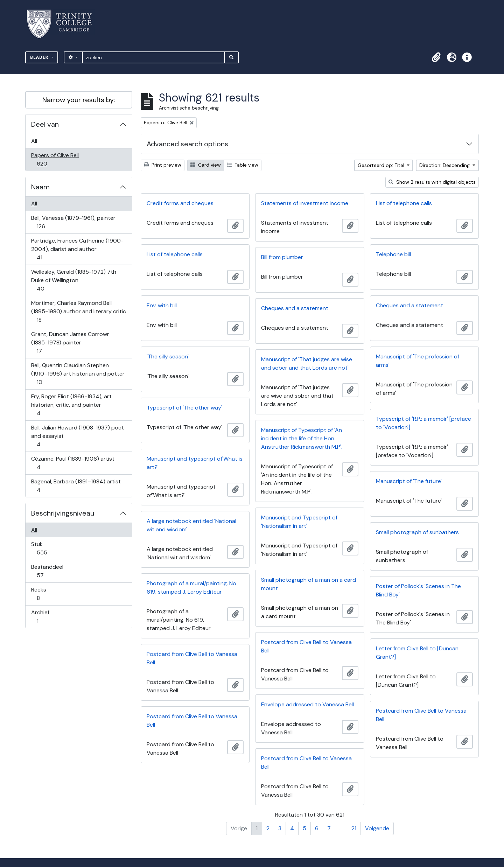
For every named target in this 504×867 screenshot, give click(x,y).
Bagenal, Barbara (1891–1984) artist (76, 486)
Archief (42, 617)
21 (354, 828)
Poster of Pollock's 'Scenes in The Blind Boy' (418, 590)
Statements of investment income (305, 203)
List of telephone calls (404, 203)
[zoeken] (153, 57)
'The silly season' (168, 356)
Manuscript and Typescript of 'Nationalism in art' (299, 522)
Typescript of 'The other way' (184, 408)
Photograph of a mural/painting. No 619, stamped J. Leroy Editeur (191, 588)
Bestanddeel (47, 571)
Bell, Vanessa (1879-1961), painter (73, 222)
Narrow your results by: (79, 100)
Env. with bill (162, 305)
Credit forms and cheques (180, 203)
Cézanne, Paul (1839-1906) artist (73, 463)
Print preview (163, 165)
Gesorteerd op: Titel (382, 165)
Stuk (47, 548)
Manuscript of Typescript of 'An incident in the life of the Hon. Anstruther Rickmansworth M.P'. (302, 438)
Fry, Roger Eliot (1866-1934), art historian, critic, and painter (71, 405)
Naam (40, 187)
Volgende (377, 828)
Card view (206, 165)
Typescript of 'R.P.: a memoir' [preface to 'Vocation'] (423, 423)
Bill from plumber (282, 257)
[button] (436, 57)
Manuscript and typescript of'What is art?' (195, 463)
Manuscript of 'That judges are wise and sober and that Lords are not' (307, 363)
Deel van (45, 124)
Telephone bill (393, 254)
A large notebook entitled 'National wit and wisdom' (191, 525)
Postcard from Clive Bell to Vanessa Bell (306, 646)
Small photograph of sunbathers (417, 532)
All (34, 141)
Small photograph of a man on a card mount (309, 584)
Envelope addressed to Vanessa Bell (307, 704)
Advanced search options (187, 144)
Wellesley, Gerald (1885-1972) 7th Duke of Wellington (73, 280)
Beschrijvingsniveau (63, 513)
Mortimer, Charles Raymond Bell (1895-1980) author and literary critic (78, 311)
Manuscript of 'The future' (409, 481)
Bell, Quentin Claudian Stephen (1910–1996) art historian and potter (78, 374)
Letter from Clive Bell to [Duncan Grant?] (417, 653)
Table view (243, 165)
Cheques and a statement (409, 305)
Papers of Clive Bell (55, 159)
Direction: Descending (445, 165)
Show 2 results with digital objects (432, 182)
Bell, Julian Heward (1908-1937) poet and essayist (77, 436)
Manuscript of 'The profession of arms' (418, 361)
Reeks (43, 594)
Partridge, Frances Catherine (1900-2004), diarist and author (77, 249)
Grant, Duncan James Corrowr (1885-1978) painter (70, 342)
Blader (40, 57)
